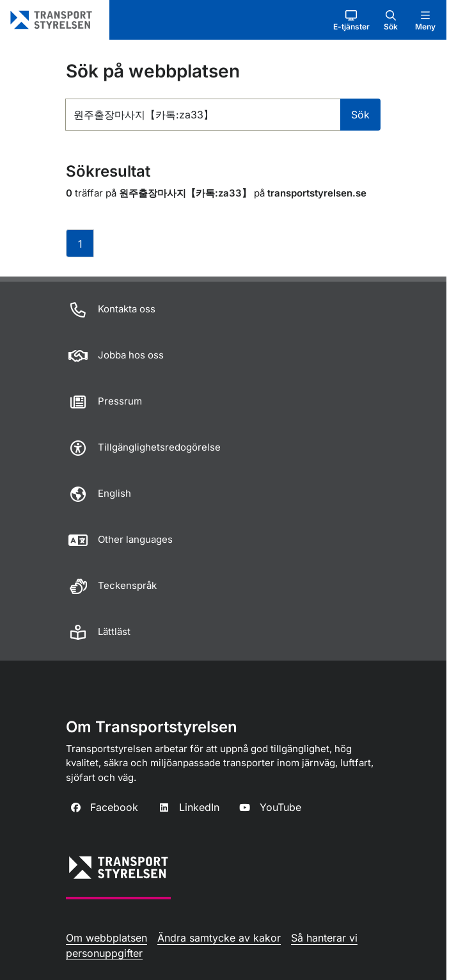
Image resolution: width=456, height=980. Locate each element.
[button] (351, 20)
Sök (360, 115)
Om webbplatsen (106, 938)
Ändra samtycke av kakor (219, 938)
